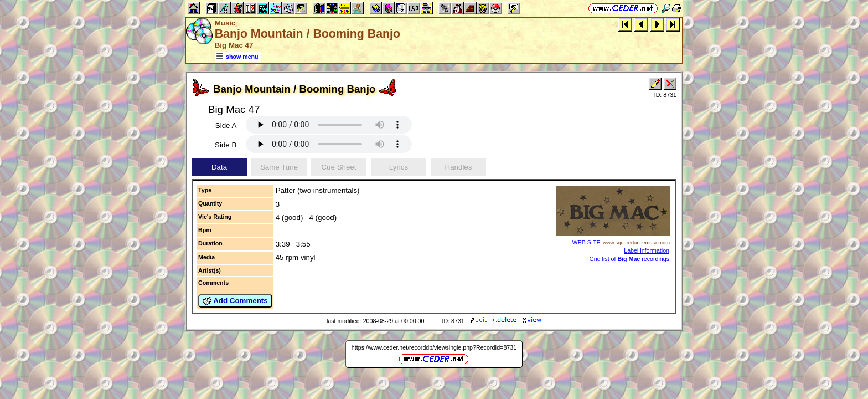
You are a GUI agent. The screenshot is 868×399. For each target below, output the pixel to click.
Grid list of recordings (629, 259)
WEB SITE (587, 242)
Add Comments (235, 301)
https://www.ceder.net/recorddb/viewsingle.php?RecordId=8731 (434, 347)
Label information (647, 250)
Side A (226, 126)
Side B (226, 145)
